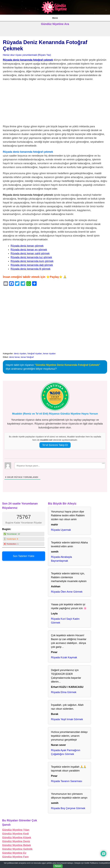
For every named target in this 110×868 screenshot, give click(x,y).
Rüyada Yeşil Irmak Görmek (67, 719)
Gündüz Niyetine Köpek (17, 837)
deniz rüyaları (20, 354)
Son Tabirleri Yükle (24, 556)
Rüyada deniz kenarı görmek (27, 246)
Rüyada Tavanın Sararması (67, 781)
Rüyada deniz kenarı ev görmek (29, 250)
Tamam (58, 866)
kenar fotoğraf (27, 357)
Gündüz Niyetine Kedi (15, 834)
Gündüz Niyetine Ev (14, 853)
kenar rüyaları (49, 354)
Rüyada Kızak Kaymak (64, 657)
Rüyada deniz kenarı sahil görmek (30, 253)
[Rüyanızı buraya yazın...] (60, 466)
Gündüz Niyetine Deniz (16, 841)
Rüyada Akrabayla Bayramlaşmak (61, 559)
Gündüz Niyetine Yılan (16, 830)
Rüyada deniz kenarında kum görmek (32, 261)
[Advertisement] (55, 103)
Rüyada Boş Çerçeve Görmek (68, 808)
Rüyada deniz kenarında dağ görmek (32, 265)
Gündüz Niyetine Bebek (17, 845)
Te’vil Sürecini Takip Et (55, 445)
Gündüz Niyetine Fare (15, 857)
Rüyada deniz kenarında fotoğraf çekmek (28, 60)
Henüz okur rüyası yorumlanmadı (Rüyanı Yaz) (27, 55)
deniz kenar (14, 357)
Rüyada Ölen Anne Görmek (67, 592)
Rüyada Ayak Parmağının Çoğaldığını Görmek (66, 752)
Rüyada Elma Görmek (64, 692)
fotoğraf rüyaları (35, 354)
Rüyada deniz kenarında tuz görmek (31, 257)
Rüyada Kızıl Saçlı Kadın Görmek (65, 621)
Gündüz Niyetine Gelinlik (17, 849)
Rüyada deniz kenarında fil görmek (31, 269)
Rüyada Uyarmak (61, 530)
